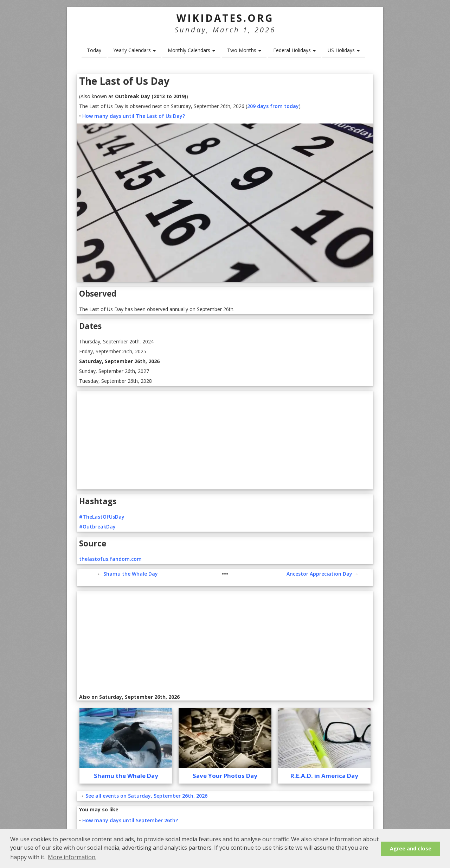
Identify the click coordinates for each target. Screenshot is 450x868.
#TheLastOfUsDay (102, 517)
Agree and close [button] (411, 848)
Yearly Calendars (134, 50)
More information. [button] (72, 857)
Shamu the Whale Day (131, 574)
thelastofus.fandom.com (110, 559)
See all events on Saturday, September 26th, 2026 (146, 796)
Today (94, 50)
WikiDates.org (225, 18)
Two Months (244, 50)
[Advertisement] (225, 440)
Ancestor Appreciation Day (319, 574)
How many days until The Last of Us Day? (134, 116)
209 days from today (273, 106)
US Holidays (344, 50)
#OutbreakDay (97, 527)
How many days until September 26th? (130, 820)
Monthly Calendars (191, 50)
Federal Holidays (294, 50)
